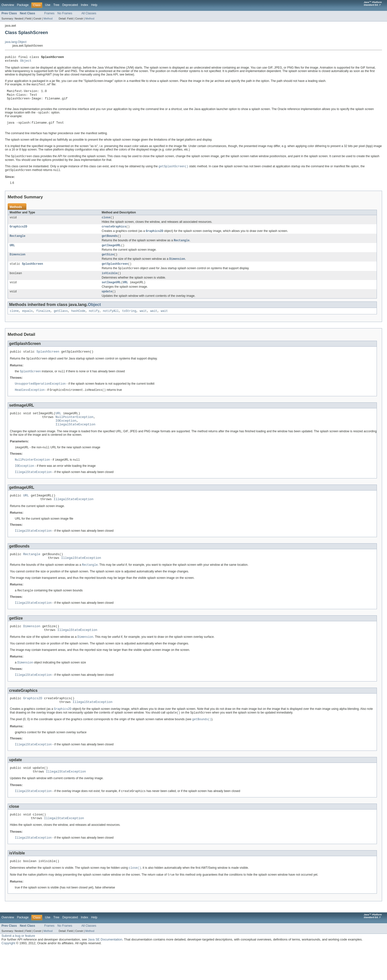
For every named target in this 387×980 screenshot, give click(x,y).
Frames (49, 13)
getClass (61, 324)
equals (28, 324)
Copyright (8, 975)
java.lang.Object (16, 42)
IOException (66, 437)
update (107, 304)
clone (14, 324)
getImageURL (111, 255)
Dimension (18, 264)
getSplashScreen (115, 275)
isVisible (110, 285)
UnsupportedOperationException (40, 398)
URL (12, 255)
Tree (56, 5)
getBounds (110, 245)
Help (94, 5)
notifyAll (111, 324)
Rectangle (18, 245)
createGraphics (114, 235)
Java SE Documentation (105, 971)
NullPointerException (75, 433)
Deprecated (70, 5)
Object (26, 62)
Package (23, 5)
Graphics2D (18, 235)
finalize (43, 324)
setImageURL (111, 294)
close (106, 225)
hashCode (78, 324)
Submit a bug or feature (18, 968)
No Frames (65, 13)
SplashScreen (32, 275)
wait (143, 324)
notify (94, 324)
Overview (8, 5)
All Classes (89, 13)
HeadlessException (30, 405)
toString (129, 324)
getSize (108, 264)
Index (84, 5)
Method (48, 19)
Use (48, 5)
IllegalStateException (76, 442)
